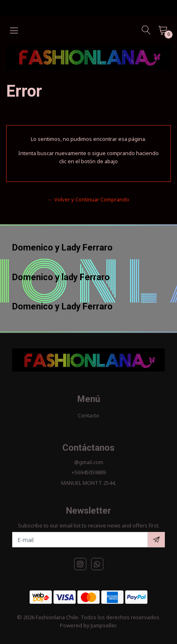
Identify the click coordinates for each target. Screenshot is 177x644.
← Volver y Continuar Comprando (88, 199)
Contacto (88, 415)
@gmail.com (89, 462)
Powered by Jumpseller (88, 625)
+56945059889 (89, 472)
